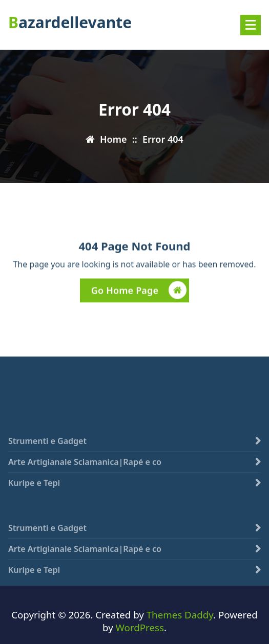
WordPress (140, 627)
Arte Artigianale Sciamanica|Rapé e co (85, 469)
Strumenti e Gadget (47, 448)
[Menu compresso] (251, 25)
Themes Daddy (180, 615)
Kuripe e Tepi (34, 490)
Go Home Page (139, 291)
